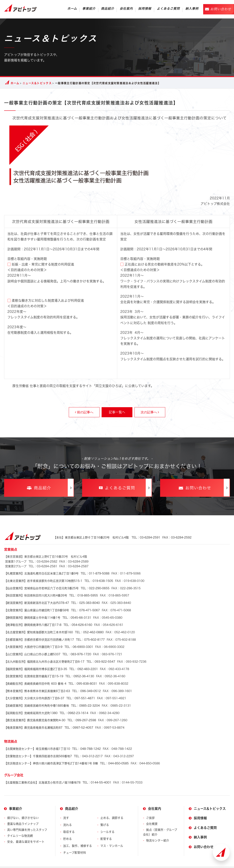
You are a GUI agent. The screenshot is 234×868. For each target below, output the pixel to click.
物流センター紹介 (158, 831)
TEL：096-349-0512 (52, 685)
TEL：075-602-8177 (54, 636)
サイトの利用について (18, 863)
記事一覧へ (117, 412)
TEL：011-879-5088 (57, 574)
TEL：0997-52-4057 (49, 720)
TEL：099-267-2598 (50, 713)
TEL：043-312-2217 (53, 747)
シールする (107, 822)
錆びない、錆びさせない (23, 808)
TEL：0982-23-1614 (46, 706)
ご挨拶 (150, 808)
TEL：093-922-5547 (60, 657)
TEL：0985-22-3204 (52, 699)
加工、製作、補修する (78, 836)
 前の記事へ (84, 412)
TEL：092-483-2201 (51, 664)
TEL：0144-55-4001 (58, 773)
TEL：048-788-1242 (52, 740)
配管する (106, 829)
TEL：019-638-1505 (59, 581)
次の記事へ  (150, 412)
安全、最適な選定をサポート (26, 832)
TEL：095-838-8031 (51, 678)
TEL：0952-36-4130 (49, 671)
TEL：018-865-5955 (51, 595)
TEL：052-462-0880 (54, 629)
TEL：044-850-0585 (66, 754)
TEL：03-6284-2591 (122, 538)
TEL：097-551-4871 (50, 692)
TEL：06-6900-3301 (49, 643)
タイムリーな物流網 (20, 826)
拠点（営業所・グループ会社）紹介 (160, 823)
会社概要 (152, 814)
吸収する (69, 822)
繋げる (105, 815)
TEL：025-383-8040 (52, 602)
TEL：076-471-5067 (52, 608)
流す (66, 808)
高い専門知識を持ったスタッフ (27, 820)
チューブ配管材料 (75, 843)
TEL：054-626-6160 (48, 622)
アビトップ (20, 8)
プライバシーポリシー (53, 863)
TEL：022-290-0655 (57, 588)
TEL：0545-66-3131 (48, 615)
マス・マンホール (112, 836)
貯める (68, 829)
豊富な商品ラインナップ (23, 814)
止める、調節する (112, 808)
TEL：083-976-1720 (48, 650)
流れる (68, 815)
